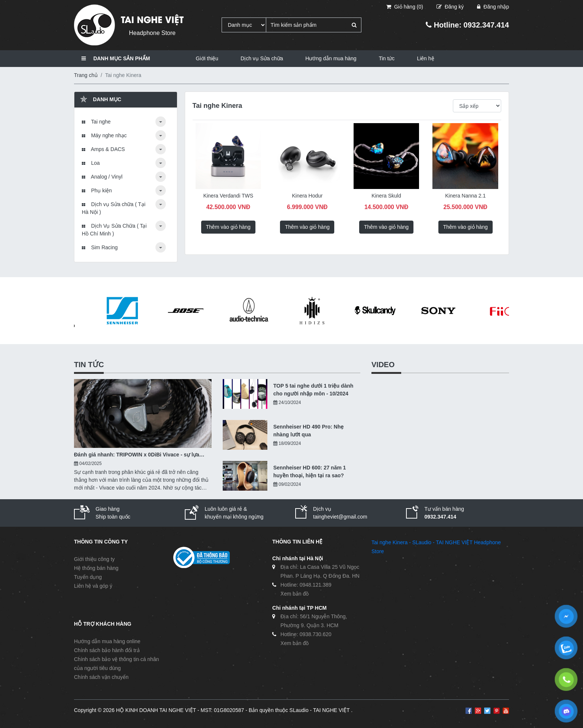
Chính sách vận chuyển (101, 677)
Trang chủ (86, 75)
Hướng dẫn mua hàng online (107, 641)
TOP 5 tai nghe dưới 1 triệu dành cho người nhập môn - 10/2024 (313, 390)
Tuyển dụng (88, 577)
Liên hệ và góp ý (93, 586)
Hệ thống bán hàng (96, 568)
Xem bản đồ (294, 594)
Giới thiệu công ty (94, 559)
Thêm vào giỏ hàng (228, 227)
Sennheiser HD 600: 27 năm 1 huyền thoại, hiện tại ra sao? (310, 472)
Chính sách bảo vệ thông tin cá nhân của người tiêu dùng (116, 664)
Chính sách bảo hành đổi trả (107, 650)
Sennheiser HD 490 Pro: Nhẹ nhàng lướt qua (308, 431)
